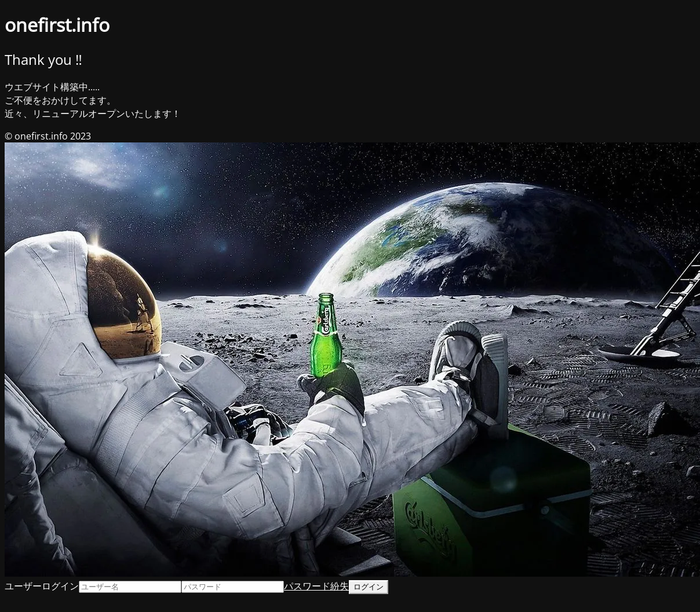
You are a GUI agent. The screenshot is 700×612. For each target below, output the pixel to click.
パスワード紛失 (316, 586)
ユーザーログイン (42, 586)
